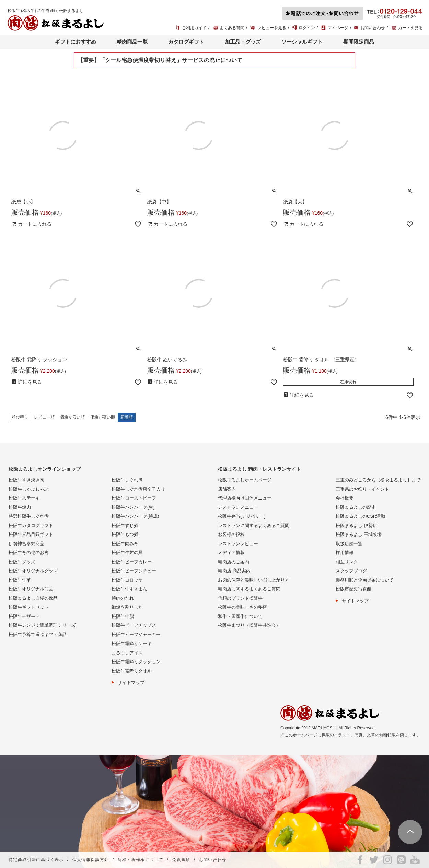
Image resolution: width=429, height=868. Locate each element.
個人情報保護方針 (91, 860)
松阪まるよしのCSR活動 (360, 516)
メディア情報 (231, 553)
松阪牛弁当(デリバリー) (242, 516)
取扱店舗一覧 (349, 544)
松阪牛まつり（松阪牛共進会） (249, 625)
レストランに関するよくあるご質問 (254, 525)
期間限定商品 (359, 42)
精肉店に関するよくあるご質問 (249, 589)
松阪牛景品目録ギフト (31, 534)
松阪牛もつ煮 (125, 534)
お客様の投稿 (231, 534)
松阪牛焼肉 (20, 507)
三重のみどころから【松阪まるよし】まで (378, 480)
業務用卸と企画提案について (365, 580)
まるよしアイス (127, 653)
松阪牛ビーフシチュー (134, 571)
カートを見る (410, 28)
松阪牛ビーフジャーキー (136, 635)
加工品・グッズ (243, 42)
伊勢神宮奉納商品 (26, 544)
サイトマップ (131, 683)
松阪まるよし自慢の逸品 (33, 598)
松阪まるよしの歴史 (356, 507)
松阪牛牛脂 (123, 616)
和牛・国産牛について (240, 616)
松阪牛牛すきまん (129, 589)
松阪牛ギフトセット (29, 607)
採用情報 (345, 553)
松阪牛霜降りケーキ (132, 643)
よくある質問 (232, 28)
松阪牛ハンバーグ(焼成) (135, 516)
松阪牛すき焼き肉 (26, 480)
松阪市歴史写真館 (353, 589)
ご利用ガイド (194, 28)
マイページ (338, 28)
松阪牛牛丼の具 (127, 553)
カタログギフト (186, 42)
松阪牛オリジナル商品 (31, 589)
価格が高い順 (103, 417)
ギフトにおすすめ (76, 42)
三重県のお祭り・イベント (362, 489)
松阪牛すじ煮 (125, 525)
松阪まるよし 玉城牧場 (359, 534)
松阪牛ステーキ (24, 498)
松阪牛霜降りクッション (136, 662)
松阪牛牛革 (20, 580)
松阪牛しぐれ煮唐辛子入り (138, 489)
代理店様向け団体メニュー (245, 498)
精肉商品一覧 (132, 42)
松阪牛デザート (24, 616)
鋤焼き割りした (127, 607)
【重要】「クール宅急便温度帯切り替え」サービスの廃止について (160, 60)
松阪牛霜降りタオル (132, 671)
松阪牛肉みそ (125, 544)
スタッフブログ (351, 571)
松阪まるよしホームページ (245, 480)
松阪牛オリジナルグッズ (33, 571)
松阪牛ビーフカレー (132, 562)
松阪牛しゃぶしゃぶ (29, 489)
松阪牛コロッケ (127, 580)
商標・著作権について (140, 860)
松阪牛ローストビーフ (134, 498)
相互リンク (347, 562)
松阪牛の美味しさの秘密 (242, 607)
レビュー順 (44, 417)
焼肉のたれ (123, 598)
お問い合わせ (373, 28)
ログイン (307, 28)
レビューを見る (272, 28)
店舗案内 (227, 489)
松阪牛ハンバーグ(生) (133, 507)
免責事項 (181, 860)
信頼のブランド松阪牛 (240, 598)
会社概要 (345, 498)
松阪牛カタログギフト (31, 525)
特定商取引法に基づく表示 (36, 860)
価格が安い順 (72, 417)
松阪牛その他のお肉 (29, 553)
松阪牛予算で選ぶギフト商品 (38, 635)
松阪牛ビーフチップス (134, 625)
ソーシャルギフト (302, 42)
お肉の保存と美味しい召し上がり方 (254, 580)
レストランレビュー (238, 544)
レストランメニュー (238, 507)
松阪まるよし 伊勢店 (356, 525)
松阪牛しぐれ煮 (127, 480)
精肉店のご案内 (234, 562)
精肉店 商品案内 (234, 571)
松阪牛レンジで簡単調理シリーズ (42, 625)
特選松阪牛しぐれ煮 (29, 516)
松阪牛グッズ (22, 562)
